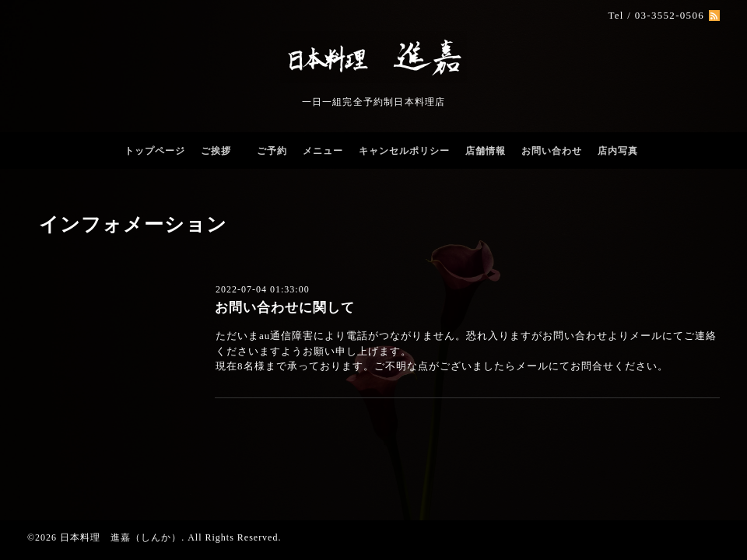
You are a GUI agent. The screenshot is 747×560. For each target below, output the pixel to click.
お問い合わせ (552, 151)
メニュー (323, 151)
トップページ (155, 151)
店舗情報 (486, 151)
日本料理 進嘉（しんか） (121, 537)
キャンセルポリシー (404, 151)
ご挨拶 (221, 151)
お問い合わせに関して (285, 308)
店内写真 (618, 151)
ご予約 (272, 151)
